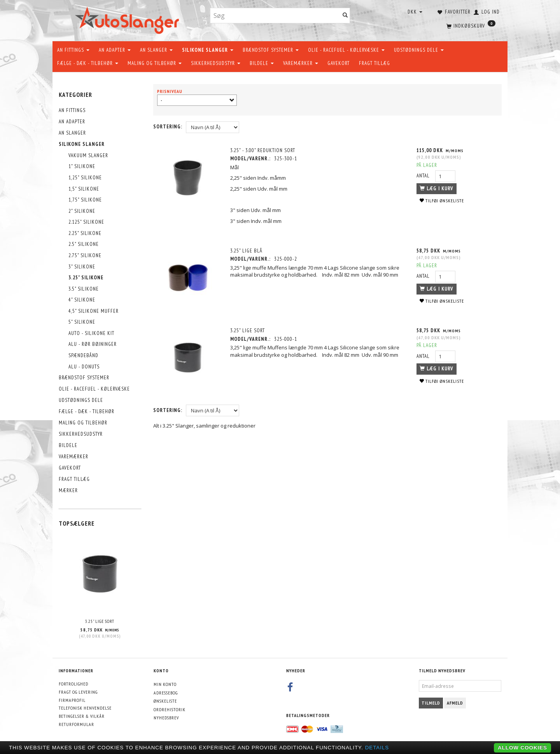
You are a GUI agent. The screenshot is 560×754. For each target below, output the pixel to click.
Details (377, 748)
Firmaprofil (72, 700)
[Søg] (345, 16)
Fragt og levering (78, 692)
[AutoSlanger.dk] (129, 19)
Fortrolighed (73, 684)
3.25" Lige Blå (247, 251)
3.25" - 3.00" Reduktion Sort (263, 150)
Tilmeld (431, 703)
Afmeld (455, 703)
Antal (424, 176)
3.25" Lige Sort (100, 621)
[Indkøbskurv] (470, 25)
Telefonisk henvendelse (85, 708)
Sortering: (168, 127)
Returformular (76, 724)
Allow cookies (522, 748)
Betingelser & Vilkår (82, 716)
